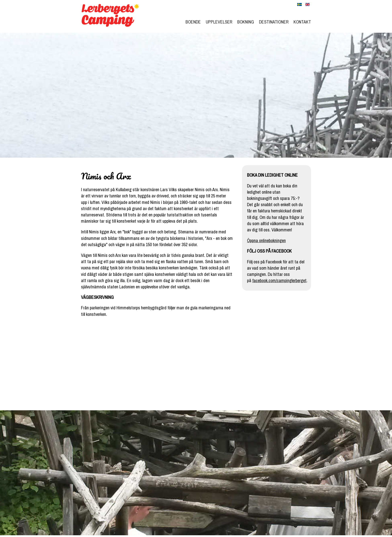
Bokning (246, 22)
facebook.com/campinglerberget (279, 280)
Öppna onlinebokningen (266, 241)
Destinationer (274, 22)
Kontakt (302, 22)
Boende (193, 22)
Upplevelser (219, 22)
